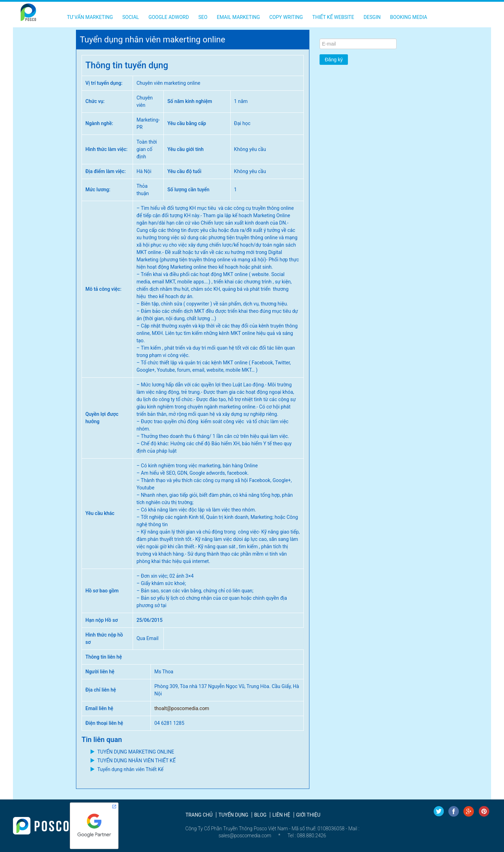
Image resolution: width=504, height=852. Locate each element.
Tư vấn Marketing (90, 17)
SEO (203, 17)
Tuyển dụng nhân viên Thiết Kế (130, 769)
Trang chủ (199, 815)
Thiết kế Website (333, 17)
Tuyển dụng (233, 815)
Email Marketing (239, 17)
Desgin (372, 17)
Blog (260, 815)
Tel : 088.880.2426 (307, 836)
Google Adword (169, 17)
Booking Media (408, 17)
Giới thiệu (308, 815)
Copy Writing (286, 17)
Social (131, 17)
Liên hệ (281, 815)
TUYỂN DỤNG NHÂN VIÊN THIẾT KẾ (136, 761)
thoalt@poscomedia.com (182, 708)
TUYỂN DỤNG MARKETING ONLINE (136, 752)
